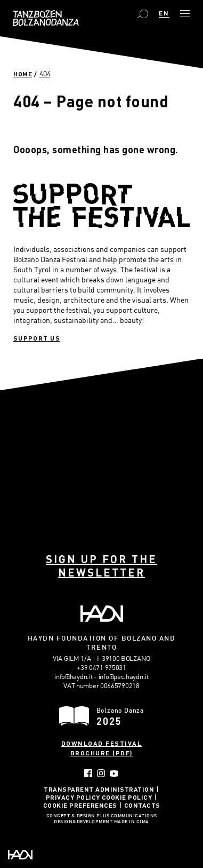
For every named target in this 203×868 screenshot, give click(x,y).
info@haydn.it (73, 676)
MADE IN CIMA (132, 822)
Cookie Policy (127, 797)
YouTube (114, 774)
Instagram (101, 773)
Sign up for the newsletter (101, 566)
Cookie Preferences (80, 805)
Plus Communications (127, 816)
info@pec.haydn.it (124, 676)
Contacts (142, 805)
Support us (37, 338)
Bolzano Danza (46, 18)
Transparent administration (99, 789)
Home (23, 74)
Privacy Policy (73, 797)
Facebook (88, 773)
